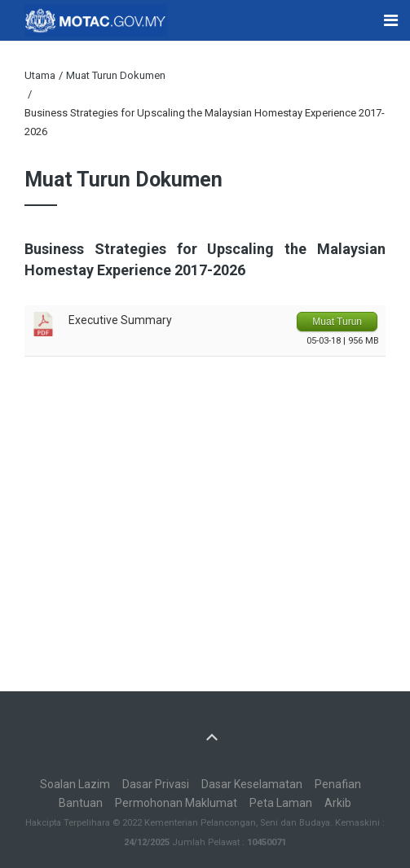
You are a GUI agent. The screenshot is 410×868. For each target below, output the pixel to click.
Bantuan (81, 803)
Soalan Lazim (75, 784)
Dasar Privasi (156, 784)
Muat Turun (337, 322)
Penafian (338, 784)
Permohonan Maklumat (176, 803)
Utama (40, 75)
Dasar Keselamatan (252, 784)
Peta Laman (281, 803)
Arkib (338, 803)
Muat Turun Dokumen (116, 75)
